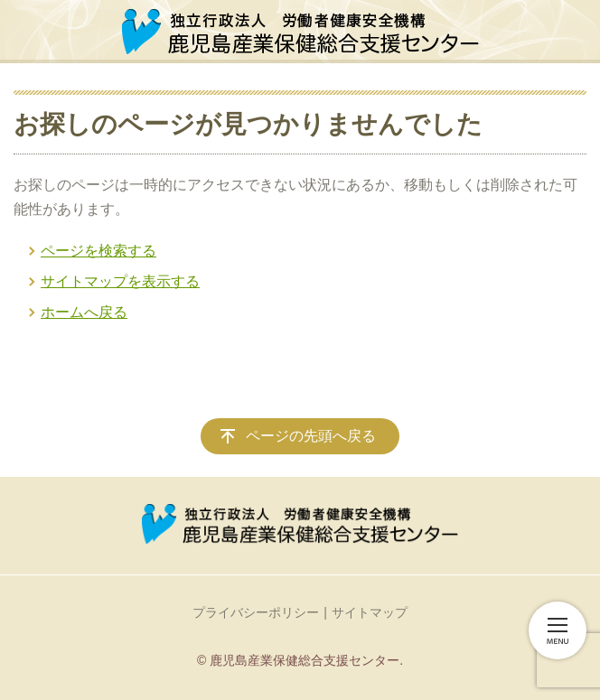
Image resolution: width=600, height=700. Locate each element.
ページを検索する (98, 251)
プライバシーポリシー (256, 612)
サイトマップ (370, 612)
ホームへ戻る (84, 312)
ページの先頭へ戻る (311, 436)
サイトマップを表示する (120, 281)
